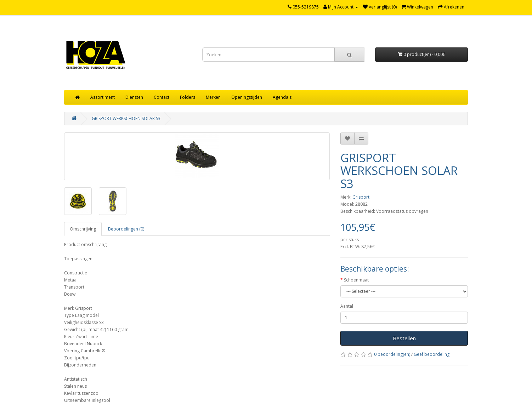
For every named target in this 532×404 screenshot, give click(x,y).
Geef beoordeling (432, 354)
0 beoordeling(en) (392, 354)
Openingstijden (247, 97)
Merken (213, 97)
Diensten (134, 97)
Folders (188, 97)
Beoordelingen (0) (126, 229)
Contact (162, 97)
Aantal (347, 306)
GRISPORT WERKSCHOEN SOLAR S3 (126, 118)
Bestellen (404, 338)
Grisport (361, 197)
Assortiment (103, 97)
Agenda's (282, 97)
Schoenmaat (356, 280)
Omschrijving (83, 229)
